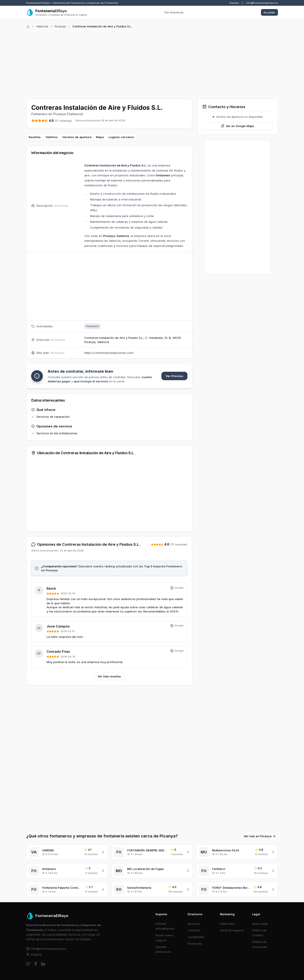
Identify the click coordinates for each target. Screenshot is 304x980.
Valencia (42, 26)
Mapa (100, 137)
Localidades (196, 937)
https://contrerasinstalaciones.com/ (109, 353)
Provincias (195, 944)
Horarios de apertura (77, 137)
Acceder (269, 12)
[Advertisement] (152, 63)
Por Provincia (174, 12)
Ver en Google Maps (238, 126)
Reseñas (35, 137)
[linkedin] (43, 964)
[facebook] (36, 964)
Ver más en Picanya (260, 836)
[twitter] (28, 964)
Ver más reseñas (109, 676)
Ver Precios (174, 376)
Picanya (60, 26)
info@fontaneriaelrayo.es (262, 3)
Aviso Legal (260, 924)
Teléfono (51, 137)
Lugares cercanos (121, 137)
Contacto (194, 930)
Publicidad (227, 924)
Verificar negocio (232, 930)
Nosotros (194, 924)
